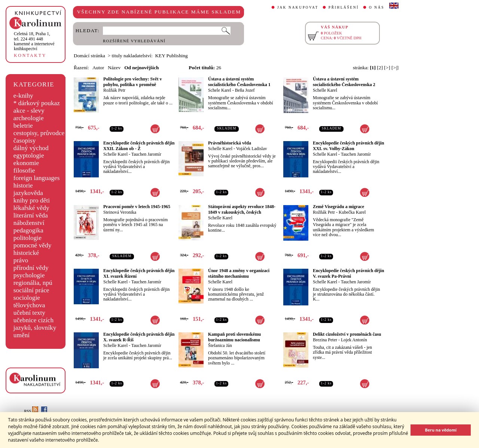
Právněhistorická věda (230, 143)
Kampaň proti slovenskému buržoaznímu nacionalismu (234, 337)
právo (21, 260)
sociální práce (31, 290)
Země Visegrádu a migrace (338, 207)
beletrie (23, 126)
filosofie (24, 170)
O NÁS (377, 7)
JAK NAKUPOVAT (298, 7)
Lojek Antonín (354, 340)
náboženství (29, 223)
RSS (31, 411)
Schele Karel (220, 90)
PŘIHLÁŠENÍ (344, 7)
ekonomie (26, 163)
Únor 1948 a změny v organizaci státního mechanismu (239, 273)
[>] (387, 68)
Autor (98, 68)
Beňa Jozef (245, 90)
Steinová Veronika (120, 212)
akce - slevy (29, 111)
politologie (28, 238)
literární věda (31, 215)
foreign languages (37, 178)
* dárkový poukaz (37, 103)
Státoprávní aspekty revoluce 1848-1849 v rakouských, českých (242, 209)
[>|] (395, 68)
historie (23, 185)
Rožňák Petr (114, 90)
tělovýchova (29, 305)
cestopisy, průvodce (39, 133)
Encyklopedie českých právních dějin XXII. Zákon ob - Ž (139, 146)
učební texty (29, 313)
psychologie (29, 275)
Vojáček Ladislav (252, 149)
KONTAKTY (30, 55)
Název (114, 68)
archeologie (29, 118)
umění (22, 335)
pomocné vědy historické (33, 249)
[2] (380, 68)
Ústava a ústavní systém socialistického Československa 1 (239, 82)
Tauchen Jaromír (146, 154)
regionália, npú (33, 283)
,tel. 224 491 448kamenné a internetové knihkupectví (34, 41)
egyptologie (29, 156)
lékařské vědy (31, 208)
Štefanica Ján (220, 345)
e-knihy (23, 96)
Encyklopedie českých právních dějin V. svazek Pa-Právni (348, 273)
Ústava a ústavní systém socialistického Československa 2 (344, 82)
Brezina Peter (325, 340)
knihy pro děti (32, 200)
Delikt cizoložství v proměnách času (347, 334)
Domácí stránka (89, 56)
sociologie (27, 298)
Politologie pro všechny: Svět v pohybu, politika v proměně (132, 82)
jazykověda (28, 193)
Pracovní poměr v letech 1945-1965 (137, 207)
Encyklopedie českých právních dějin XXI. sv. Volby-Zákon (348, 146)
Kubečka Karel (352, 212)
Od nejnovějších (141, 68)
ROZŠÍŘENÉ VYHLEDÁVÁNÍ (134, 41)
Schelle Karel (325, 90)
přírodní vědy (31, 268)
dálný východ (31, 148)
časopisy (25, 141)
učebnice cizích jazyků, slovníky (35, 324)
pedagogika (28, 230)
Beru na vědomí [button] (441, 430)
